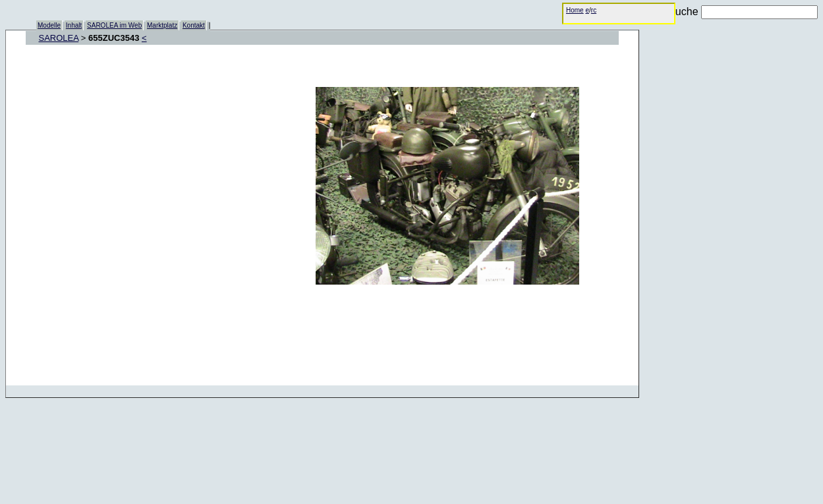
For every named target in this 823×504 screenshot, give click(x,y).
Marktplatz (162, 25)
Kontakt (194, 25)
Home (575, 10)
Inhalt (74, 25)
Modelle (49, 25)
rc (594, 10)
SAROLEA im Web (114, 25)
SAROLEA (59, 38)
